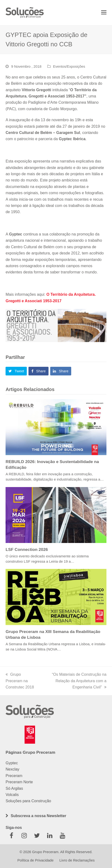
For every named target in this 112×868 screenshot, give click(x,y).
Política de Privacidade (35, 860)
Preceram (14, 776)
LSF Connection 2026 (27, 549)
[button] (104, 12)
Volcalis (12, 795)
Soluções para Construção (28, 801)
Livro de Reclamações (77, 860)
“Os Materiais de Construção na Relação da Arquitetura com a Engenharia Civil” (79, 681)
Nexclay (12, 769)
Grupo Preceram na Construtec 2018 (20, 681)
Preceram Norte (19, 782)
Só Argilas (14, 788)
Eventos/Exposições (69, 66)
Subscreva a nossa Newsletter (38, 816)
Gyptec (12, 763)
